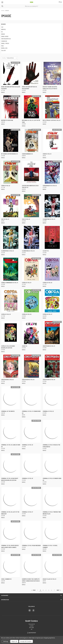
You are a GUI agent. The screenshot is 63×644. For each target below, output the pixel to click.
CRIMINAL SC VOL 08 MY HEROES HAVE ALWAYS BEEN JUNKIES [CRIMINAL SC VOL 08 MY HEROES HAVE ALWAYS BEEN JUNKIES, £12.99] (10, 546)
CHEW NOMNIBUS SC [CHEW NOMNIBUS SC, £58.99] (27, 154)
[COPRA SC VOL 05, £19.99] (31, 301)
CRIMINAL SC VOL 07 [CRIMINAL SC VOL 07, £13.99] (27, 512)
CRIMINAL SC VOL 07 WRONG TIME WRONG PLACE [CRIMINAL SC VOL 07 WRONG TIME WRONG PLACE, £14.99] (52, 513)
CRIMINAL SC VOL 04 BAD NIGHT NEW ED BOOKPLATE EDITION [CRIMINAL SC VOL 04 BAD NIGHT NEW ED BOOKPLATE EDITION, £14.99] (10, 479)
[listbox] (12, 58)
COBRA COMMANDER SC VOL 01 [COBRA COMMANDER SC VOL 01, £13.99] (10, 283)
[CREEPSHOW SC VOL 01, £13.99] (52, 333)
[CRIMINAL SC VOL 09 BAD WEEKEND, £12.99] (31, 532)
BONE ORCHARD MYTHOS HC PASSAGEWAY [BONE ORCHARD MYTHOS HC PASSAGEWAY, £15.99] (29, 88)
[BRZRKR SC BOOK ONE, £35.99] (11, 107)
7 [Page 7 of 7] (54, 590)
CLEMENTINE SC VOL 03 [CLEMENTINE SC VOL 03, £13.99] (28, 251)
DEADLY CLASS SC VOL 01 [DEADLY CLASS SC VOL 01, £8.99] (50, 579)
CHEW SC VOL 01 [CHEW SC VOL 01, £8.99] (47, 154)
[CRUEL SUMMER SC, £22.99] (11, 566)
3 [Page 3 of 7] (43, 590)
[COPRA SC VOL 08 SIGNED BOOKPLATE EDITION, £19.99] (11, 333)
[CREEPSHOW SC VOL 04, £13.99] (52, 366)
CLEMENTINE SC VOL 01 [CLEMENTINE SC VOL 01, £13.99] (49, 219)
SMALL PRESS (5, 43)
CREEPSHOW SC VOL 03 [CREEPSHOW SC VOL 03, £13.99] (28, 380)
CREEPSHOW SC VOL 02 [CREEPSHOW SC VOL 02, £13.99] (7, 380)
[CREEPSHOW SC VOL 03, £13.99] (31, 366)
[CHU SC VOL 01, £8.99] (11, 206)
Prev (34, 590)
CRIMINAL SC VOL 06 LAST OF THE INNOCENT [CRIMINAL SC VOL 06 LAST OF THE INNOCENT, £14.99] (10, 513)
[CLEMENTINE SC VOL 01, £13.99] (52, 206)
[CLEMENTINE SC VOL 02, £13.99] (11, 237)
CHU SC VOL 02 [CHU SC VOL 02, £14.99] (26, 219)
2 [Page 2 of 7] (40, 590)
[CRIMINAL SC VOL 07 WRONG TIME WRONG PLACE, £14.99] (52, 498)
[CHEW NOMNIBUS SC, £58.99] (31, 140)
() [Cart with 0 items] (60, 2)
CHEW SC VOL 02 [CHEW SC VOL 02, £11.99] (6, 186)
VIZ (2, 27)
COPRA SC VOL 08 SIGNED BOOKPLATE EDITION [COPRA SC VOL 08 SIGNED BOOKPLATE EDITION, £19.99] (8, 347)
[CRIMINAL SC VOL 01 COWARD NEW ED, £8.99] (31, 398)
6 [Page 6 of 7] (52, 590)
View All (3, 51)
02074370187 (32, 633)
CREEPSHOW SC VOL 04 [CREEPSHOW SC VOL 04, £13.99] (49, 380)
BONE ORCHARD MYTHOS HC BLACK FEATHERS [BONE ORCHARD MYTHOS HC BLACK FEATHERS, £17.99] (11, 88)
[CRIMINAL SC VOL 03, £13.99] (31, 431)
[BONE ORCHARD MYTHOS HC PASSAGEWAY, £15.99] (31, 73)
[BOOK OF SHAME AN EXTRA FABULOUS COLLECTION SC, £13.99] (52, 73)
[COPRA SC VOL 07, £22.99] (52, 301)
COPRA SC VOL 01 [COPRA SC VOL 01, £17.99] (27, 283)
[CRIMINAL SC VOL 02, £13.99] (52, 398)
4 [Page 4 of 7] (46, 590)
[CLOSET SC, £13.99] (52, 237)
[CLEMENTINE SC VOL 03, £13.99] (31, 237)
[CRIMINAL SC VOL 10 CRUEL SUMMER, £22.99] (52, 532)
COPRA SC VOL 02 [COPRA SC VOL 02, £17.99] (47, 283)
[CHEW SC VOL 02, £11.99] (11, 172)
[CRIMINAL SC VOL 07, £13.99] (31, 498)
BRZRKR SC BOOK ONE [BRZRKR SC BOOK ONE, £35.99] (7, 120)
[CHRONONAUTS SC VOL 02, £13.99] (52, 172)
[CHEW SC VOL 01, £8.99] (52, 140)
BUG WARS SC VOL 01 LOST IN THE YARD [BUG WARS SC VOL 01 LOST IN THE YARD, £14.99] (31, 121)
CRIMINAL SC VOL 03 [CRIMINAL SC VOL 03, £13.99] (27, 445)
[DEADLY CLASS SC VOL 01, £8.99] (52, 566)
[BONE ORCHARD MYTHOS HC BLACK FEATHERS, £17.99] (11, 73)
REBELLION (4, 48)
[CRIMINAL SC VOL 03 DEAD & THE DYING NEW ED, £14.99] (52, 431)
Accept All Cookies (26, 641)
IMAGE (3, 34)
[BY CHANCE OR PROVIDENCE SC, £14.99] (11, 140)
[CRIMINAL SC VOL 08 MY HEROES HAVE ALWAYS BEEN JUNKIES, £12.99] (11, 532)
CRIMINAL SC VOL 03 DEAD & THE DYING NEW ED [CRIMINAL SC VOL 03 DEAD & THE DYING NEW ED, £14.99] (51, 446)
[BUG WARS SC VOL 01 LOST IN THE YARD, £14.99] (31, 107)
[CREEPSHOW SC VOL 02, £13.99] (11, 366)
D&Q (2, 46)
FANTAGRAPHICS (6, 39)
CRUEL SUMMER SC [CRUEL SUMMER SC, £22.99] (6, 579)
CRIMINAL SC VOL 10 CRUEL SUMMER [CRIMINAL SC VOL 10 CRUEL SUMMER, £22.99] (50, 546)
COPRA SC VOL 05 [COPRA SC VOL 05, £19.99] (27, 314)
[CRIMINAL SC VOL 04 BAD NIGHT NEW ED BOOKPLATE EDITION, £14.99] (11, 465)
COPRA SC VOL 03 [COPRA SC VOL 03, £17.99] (6, 314)
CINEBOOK (4, 41)
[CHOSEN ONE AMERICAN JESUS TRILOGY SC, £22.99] (31, 172)
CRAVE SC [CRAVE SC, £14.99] (25, 346)
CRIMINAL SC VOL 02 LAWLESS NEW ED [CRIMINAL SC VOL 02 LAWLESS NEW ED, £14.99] (11, 446)
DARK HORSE (5, 37)
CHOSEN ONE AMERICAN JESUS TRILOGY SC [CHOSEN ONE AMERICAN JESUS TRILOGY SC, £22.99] (30, 187)
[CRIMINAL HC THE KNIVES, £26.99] (11, 398)
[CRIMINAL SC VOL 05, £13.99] (31, 465)
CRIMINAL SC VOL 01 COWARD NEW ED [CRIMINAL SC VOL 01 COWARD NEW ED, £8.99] (31, 412)
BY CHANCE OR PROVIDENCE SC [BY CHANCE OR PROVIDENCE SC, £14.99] (10, 154)
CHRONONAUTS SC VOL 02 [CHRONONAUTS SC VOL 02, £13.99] (50, 186)
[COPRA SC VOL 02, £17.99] (52, 269)
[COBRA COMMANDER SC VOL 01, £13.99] (11, 269)
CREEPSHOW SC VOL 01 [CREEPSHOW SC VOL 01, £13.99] (49, 346)
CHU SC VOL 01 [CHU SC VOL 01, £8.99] (5, 219)
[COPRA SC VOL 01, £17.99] (31, 269)
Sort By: (4, 58)
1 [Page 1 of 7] (38, 590)
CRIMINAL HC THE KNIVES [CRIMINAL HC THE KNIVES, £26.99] (8, 411)
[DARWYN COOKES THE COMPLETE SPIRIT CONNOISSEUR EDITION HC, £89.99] (31, 566)
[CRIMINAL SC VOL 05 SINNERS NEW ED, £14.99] (52, 465)
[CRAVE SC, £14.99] (31, 333)
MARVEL (4, 29)
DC (2, 32)
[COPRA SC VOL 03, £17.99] (11, 301)
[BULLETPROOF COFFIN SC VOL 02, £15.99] (52, 107)
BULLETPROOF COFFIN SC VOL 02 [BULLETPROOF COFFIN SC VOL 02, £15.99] (52, 120)
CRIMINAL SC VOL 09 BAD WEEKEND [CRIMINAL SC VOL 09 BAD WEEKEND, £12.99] (31, 546)
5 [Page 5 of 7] (49, 590)
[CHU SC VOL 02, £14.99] (31, 206)
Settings (6, 641)
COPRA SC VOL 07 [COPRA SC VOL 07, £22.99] (47, 314)
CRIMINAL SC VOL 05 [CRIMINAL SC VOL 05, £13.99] (27, 478)
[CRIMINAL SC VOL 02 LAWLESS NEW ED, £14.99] (11, 431)
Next (59, 590)
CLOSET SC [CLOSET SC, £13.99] (46, 251)
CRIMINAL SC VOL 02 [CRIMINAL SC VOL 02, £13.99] (48, 411)
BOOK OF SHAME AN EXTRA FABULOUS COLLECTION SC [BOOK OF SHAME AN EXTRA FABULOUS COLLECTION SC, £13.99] (50, 88)
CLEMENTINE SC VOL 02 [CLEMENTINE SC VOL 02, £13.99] (8, 251)
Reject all (14, 641)
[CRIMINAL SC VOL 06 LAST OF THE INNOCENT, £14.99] (11, 498)
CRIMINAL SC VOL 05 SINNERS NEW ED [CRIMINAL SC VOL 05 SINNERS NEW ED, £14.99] (52, 479)
